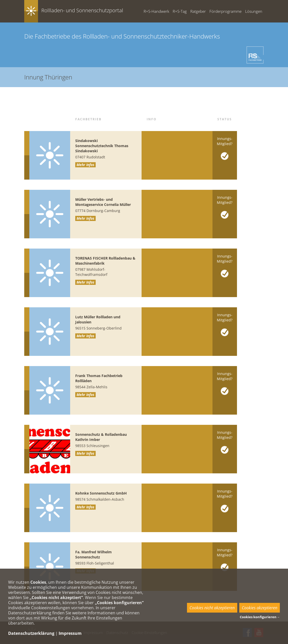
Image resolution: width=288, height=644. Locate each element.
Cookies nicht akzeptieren (212, 608)
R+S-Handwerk (156, 11)
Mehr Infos (85, 165)
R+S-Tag (180, 11)
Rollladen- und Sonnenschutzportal (82, 10)
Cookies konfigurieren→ (260, 617)
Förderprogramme (226, 11)
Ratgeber (198, 11)
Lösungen (254, 11)
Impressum (70, 633)
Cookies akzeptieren (260, 608)
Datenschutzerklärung (31, 633)
